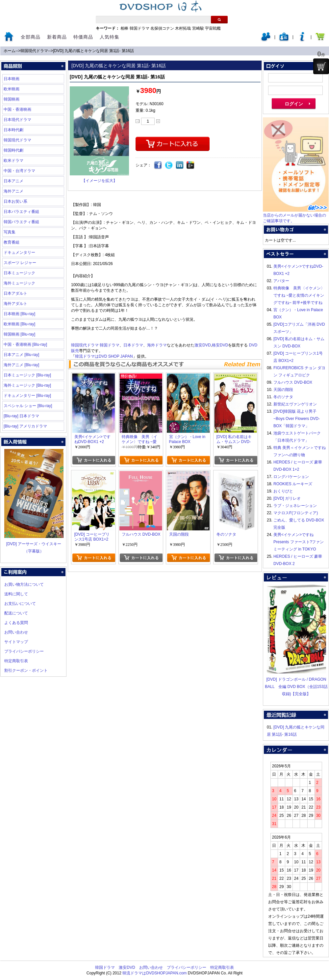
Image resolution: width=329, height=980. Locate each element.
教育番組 (12, 242)
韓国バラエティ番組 (21, 222)
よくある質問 (16, 623)
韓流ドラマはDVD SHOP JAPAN (104, 356)
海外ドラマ (157, 345)
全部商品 (31, 37)
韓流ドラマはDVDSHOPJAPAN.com (154, 973)
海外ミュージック (19, 283)
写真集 (10, 232)
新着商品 (57, 37)
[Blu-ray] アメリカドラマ (25, 426)
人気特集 (110, 37)
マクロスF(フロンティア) (296, 513)
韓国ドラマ (139, 28)
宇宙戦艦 (213, 28)
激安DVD (202, 345)
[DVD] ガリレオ (287, 498)
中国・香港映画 (17, 109)
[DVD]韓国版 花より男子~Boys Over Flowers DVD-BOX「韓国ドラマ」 (297, 419)
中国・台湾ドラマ (19, 171)
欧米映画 (12, 89)
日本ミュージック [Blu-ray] (27, 375)
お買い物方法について (24, 584)
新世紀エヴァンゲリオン (295, 404)
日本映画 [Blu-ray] (19, 314)
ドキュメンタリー (19, 252)
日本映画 (12, 79)
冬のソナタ (283, 397)
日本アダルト (15, 293)
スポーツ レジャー (20, 263)
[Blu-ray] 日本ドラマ (21, 416)
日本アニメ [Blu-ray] (21, 355)
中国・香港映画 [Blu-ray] (25, 344)
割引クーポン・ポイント (26, 670)
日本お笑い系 (15, 201)
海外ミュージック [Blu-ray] (27, 385)
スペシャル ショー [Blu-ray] (28, 406)
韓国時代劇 (13, 150)
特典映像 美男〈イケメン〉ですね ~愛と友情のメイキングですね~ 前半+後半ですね (299, 295)
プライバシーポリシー (24, 651)
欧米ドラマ (13, 161)
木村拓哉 (183, 28)
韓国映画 (12, 99)
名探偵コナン (162, 28)
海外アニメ (13, 191)
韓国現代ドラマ (34, 51)
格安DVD (220, 345)
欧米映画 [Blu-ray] (19, 324)
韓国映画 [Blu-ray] (19, 334)
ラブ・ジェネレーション (295, 506)
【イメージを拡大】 (99, 181)
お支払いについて (20, 604)
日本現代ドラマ (17, 120)
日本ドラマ (133, 345)
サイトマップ (16, 642)
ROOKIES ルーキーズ (293, 484)
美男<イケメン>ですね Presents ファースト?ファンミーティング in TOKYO (299, 542)
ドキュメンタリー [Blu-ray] (27, 396)
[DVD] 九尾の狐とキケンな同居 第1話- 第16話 (93, 51)
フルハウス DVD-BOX (293, 382)
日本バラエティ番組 (21, 212)
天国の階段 (283, 390)
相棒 (124, 28)
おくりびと (283, 491)
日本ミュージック (19, 273)
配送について (16, 613)
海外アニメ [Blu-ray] (21, 365)
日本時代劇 (13, 130)
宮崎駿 (198, 28)
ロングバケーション (291, 477)
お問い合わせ (16, 632)
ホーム (10, 51)
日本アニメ (13, 181)
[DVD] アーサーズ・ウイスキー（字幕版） (34, 544)
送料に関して (16, 594)
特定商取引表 (16, 661)
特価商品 (83, 37)
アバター (281, 281)
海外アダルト (15, 304)
